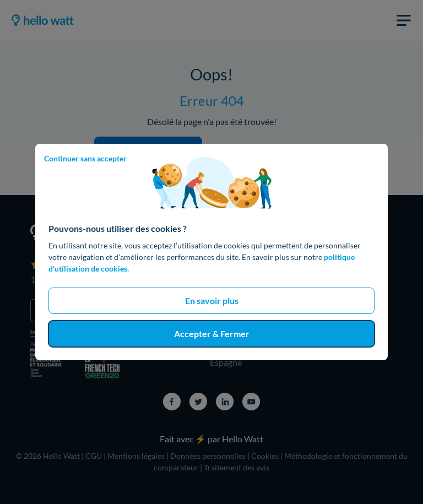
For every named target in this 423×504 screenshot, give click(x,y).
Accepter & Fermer (212, 334)
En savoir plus (212, 300)
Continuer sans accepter (85, 158)
